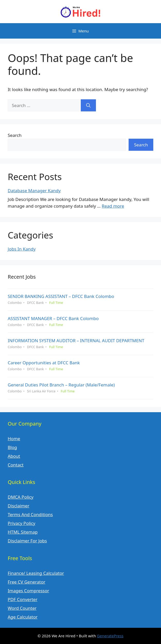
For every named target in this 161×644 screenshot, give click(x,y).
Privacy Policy (21, 523)
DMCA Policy (21, 497)
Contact (16, 465)
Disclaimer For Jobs (27, 541)
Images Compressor (28, 591)
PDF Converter (23, 599)
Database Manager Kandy (34, 191)
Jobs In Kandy (22, 249)
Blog (12, 447)
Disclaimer (19, 506)
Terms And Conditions (30, 514)
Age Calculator (23, 617)
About (14, 456)
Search (15, 135)
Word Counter (22, 608)
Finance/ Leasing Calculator (36, 573)
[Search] (88, 105)
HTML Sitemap (23, 532)
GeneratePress (110, 636)
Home (14, 439)
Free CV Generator (26, 582)
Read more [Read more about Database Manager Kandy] (113, 206)
